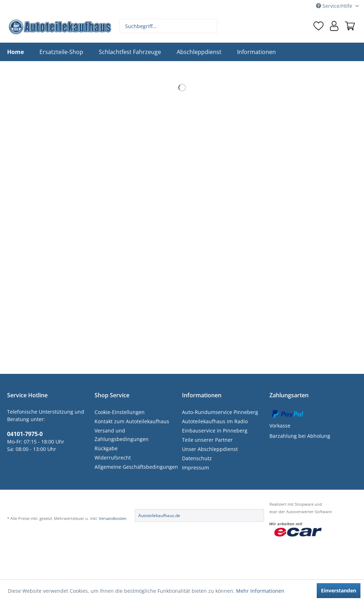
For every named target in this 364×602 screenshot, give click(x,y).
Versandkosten (113, 518)
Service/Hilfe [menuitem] (335, 6)
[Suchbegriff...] (168, 26)
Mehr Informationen (260, 591)
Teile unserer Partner (207, 440)
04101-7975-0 (25, 434)
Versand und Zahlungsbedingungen (122, 435)
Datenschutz (197, 458)
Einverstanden (339, 590)
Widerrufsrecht (113, 458)
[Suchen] (211, 26)
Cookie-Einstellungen (120, 412)
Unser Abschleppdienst (210, 449)
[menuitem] (168, 26)
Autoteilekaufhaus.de (159, 515)
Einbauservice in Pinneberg (215, 431)
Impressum (196, 467)
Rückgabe (106, 448)
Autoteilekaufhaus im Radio (215, 421)
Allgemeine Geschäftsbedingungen (136, 467)
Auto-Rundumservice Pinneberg (220, 412)
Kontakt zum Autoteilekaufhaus (132, 421)
